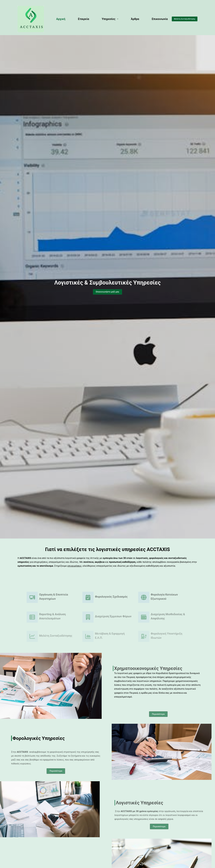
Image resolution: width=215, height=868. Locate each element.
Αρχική (61, 19)
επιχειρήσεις (75, 566)
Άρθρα (135, 19)
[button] (107, 294)
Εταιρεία (84, 19)
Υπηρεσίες (111, 19)
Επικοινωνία (160, 19)
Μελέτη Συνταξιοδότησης (185, 19)
